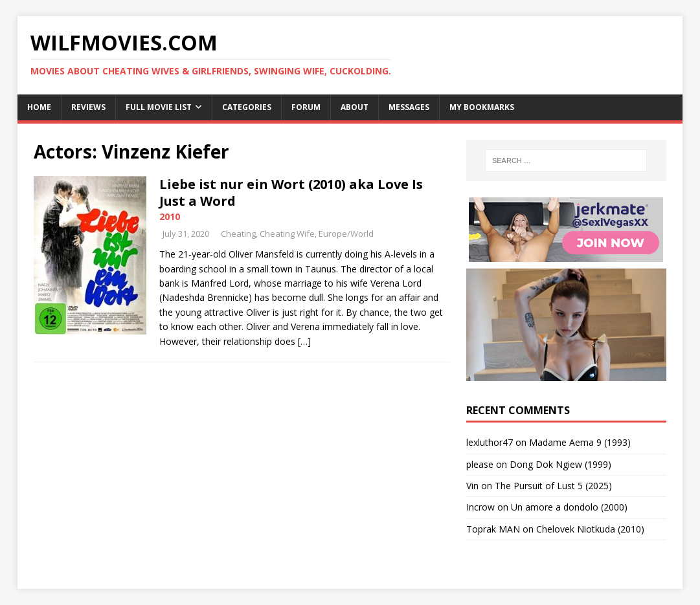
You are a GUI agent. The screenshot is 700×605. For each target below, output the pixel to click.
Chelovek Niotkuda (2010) (590, 529)
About (355, 107)
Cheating (238, 234)
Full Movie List (159, 107)
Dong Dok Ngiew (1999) (560, 464)
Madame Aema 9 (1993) (580, 442)
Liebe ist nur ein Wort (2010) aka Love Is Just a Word (291, 192)
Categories (247, 107)
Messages (409, 107)
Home (39, 107)
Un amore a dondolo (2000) (569, 507)
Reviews (88, 107)
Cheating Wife (287, 234)
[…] (304, 341)
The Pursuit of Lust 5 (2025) (553, 486)
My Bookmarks (482, 107)
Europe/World (346, 234)
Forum (306, 107)
